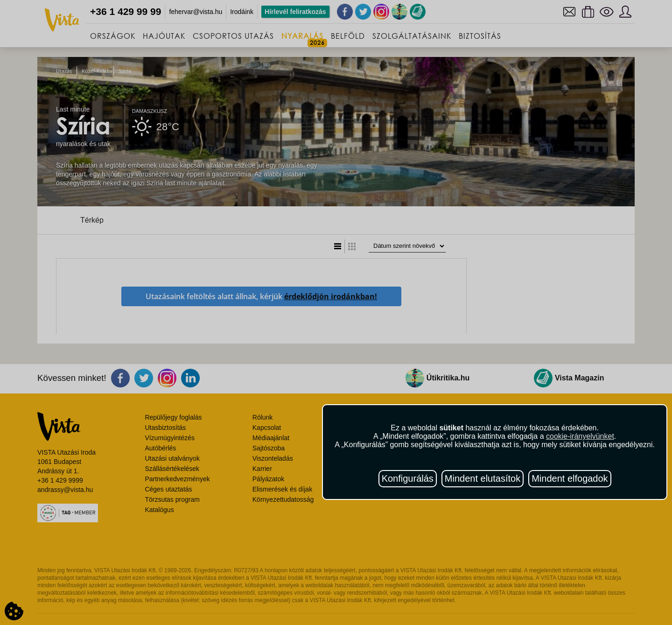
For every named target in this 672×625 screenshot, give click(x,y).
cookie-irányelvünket (580, 436)
